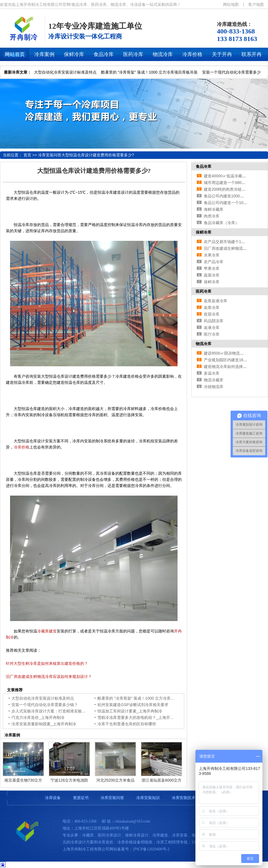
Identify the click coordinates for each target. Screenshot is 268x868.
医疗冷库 (212, 334)
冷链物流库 (214, 387)
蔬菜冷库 (212, 275)
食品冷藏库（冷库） (221, 223)
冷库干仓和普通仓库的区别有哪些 (127, 724)
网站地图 (231, 4)
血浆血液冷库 (216, 301)
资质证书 (81, 798)
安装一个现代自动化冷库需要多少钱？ (45, 705)
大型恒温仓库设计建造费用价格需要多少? (98, 155)
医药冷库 (204, 291)
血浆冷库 (212, 307)
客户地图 (256, 4)
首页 (27, 155)
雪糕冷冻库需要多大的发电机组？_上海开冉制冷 (140, 717)
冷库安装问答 (50, 155)
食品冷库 (204, 166)
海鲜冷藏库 (214, 209)
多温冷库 (212, 373)
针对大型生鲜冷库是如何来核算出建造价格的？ (47, 663)
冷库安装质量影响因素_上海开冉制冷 (44, 724)
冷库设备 (53, 798)
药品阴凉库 (214, 321)
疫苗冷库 (212, 314)
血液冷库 (212, 328)
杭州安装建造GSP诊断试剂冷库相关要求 (133, 705)
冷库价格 (21, 447)
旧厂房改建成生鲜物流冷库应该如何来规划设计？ (49, 677)
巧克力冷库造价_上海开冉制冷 (38, 717)
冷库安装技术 (183, 798)
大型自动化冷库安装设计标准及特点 (65, 72)
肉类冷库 (212, 216)
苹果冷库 (212, 268)
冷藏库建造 (47, 631)
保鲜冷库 (204, 232)
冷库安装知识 (148, 798)
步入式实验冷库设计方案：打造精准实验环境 (51, 711)
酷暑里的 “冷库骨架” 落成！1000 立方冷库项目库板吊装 (149, 72)
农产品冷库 (214, 262)
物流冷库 (204, 344)
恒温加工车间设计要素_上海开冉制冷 (130, 711)
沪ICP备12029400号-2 (151, 849)
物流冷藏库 (214, 380)
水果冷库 (212, 255)
